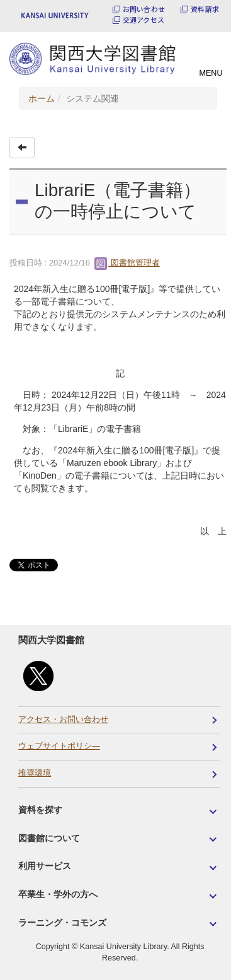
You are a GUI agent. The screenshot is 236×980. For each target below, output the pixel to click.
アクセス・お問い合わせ (63, 720)
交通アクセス (143, 20)
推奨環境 (35, 773)
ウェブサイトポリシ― (59, 746)
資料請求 (205, 9)
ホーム (42, 98)
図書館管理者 (127, 263)
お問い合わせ (144, 9)
